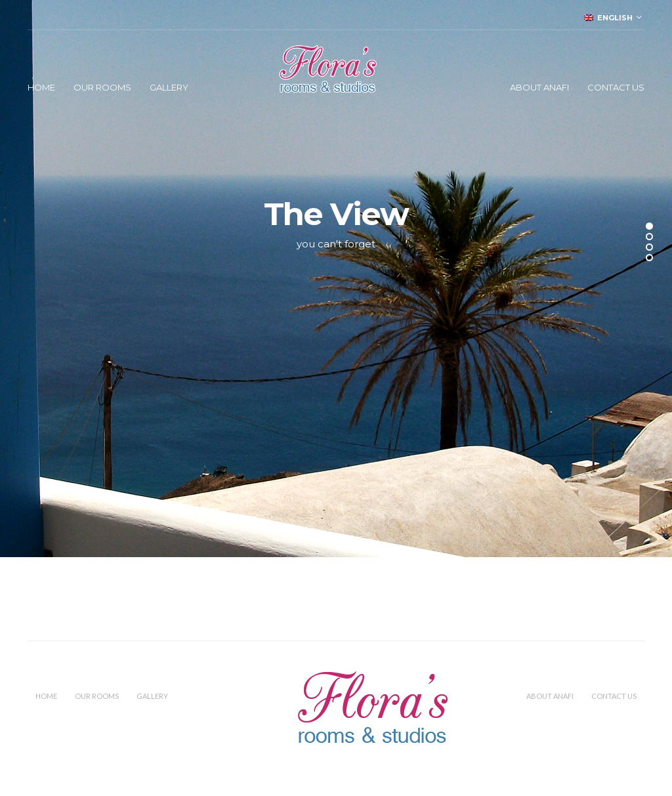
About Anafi (539, 87)
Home (41, 87)
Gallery (169, 87)
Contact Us (616, 87)
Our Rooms (102, 87)
